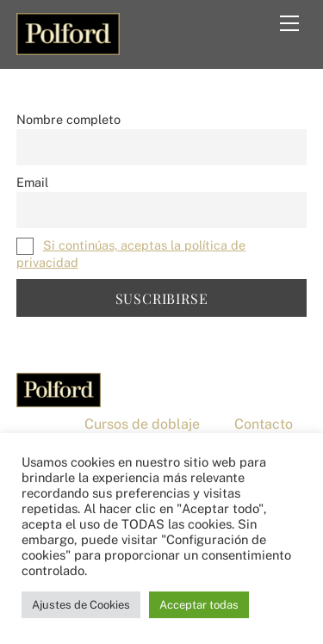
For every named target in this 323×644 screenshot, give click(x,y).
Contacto (264, 424)
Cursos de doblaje (142, 424)
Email (32, 182)
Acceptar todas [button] (199, 605)
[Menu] (289, 23)
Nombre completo (68, 119)
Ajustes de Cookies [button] (81, 605)
